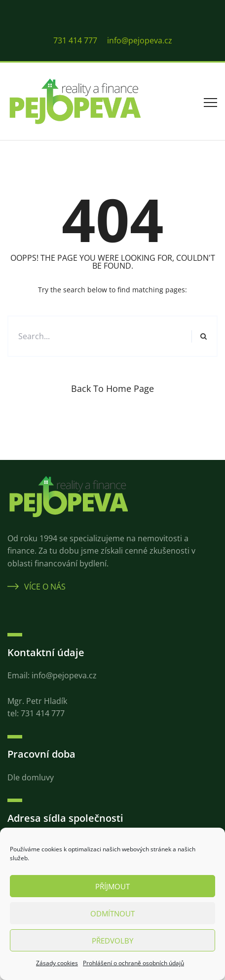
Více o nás (37, 587)
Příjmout (112, 886)
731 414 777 (75, 40)
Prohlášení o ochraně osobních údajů (133, 963)
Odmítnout (112, 913)
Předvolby (112, 941)
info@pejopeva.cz (140, 40)
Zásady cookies (57, 963)
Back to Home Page (112, 388)
